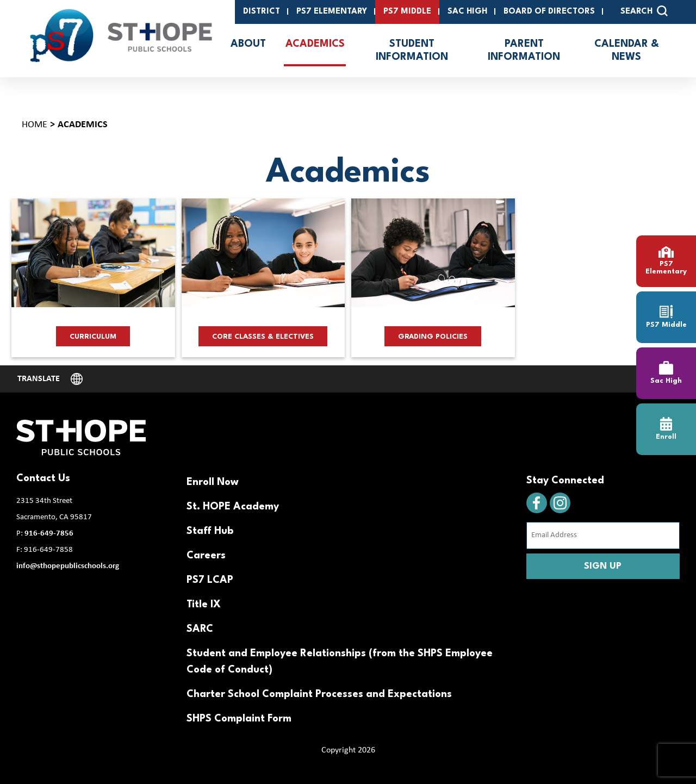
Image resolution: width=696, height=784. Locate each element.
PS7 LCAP (210, 580)
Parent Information (524, 51)
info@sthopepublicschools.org (68, 566)
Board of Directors (549, 12)
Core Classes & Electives (263, 337)
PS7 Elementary (332, 12)
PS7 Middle (407, 12)
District (262, 12)
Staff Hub (210, 531)
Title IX (204, 605)
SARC (200, 629)
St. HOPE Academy (233, 507)
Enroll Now (213, 482)
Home (35, 125)
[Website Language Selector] (50, 379)
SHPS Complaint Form (239, 719)
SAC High (467, 12)
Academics (315, 44)
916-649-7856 (49, 534)
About (248, 44)
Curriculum (93, 337)
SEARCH (644, 11)
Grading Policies (433, 337)
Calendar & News (627, 51)
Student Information (412, 51)
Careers (206, 556)
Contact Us (43, 478)
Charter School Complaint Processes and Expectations (319, 694)
